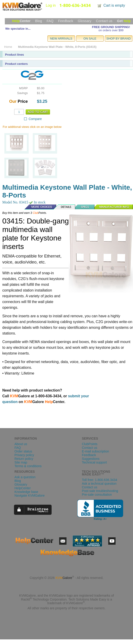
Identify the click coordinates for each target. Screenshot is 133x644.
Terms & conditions (28, 466)
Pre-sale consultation (97, 495)
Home (8, 47)
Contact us (104, 21)
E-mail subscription (95, 451)
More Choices (38, 207)
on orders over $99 (111, 30)
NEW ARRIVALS (61, 39)
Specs (85, 207)
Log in (51, 5)
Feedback (66, 21)
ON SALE (90, 39)
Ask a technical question (99, 484)
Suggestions (91, 459)
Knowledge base (26, 492)
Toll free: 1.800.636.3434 (100, 480)
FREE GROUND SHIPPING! (111, 27)
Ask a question (25, 477)
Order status (23, 451)
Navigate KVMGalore (30, 495)
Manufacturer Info (114, 207)
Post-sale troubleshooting (100, 491)
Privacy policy (24, 455)
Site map (21, 462)
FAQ (50, 21)
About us (21, 444)
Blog (39, 21)
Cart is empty (114, 5)
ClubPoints (90, 444)
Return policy (24, 459)
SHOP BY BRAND (119, 39)
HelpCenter (23, 488)
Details (65, 207)
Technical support (94, 462)
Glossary (85, 21)
